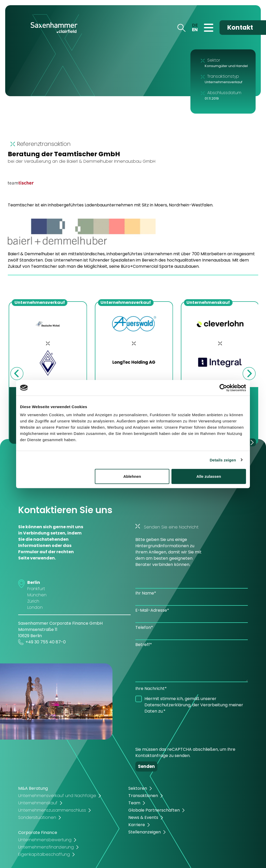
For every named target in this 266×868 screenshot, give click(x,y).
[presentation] (175, 728)
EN (195, 30)
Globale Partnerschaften (154, 810)
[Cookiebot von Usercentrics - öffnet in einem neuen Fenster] (223, 388)
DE (195, 25)
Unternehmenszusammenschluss (52, 810)
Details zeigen (223, 460)
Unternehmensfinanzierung (46, 847)
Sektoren (138, 788)
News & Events (143, 817)
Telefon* (144, 627)
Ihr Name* (146, 593)
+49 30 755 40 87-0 (42, 642)
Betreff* (144, 645)
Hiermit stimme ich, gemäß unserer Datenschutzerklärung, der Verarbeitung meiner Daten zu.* (194, 705)
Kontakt (240, 27)
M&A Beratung (33, 788)
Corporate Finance (38, 833)
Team (134, 803)
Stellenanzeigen (145, 832)
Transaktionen (143, 796)
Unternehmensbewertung (45, 840)
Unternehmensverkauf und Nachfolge (57, 796)
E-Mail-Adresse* (152, 610)
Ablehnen (132, 476)
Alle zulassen (209, 476)
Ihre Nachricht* (151, 688)
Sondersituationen (37, 817)
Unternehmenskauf (38, 803)
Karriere (137, 825)
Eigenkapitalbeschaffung (44, 854)
